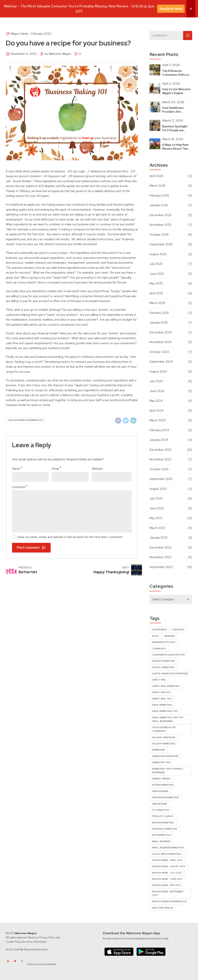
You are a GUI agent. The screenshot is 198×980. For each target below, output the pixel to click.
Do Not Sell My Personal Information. (27, 950)
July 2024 (156, 381)
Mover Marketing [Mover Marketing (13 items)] (163, 785)
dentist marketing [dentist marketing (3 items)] (164, 661)
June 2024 (157, 391)
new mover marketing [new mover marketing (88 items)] (166, 797)
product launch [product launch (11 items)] (163, 816)
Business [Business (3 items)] (170, 636)
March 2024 (157, 420)
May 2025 (156, 283)
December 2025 (160, 215)
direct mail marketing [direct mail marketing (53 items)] (166, 686)
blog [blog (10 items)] (155, 636)
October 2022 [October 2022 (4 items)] (161, 810)
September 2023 (161, 479)
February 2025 (159, 313)
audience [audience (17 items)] (178, 630)
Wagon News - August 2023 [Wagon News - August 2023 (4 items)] (169, 866)
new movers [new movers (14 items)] (160, 804)
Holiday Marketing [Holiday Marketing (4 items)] (164, 744)
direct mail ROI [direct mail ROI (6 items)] (161, 692)
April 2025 (156, 293)
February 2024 (159, 430)
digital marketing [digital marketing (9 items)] (163, 667)
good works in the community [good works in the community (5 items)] (164, 729)
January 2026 (159, 205)
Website (97, 469)
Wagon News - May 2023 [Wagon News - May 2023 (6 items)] (166, 885)
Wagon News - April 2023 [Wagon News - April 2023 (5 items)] (167, 860)
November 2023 (160, 459)
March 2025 (157, 303)
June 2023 (157, 508)
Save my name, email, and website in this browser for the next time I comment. (70, 537)
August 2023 (158, 489)
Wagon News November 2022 (26, 420)
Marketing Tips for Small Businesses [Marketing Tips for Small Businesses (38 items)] (168, 771)
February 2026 (159, 196)
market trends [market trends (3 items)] (161, 779)
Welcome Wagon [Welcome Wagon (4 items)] (163, 908)
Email (56, 469)
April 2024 (156, 411)
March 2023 (157, 528)
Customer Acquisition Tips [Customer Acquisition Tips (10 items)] (168, 655)
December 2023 (160, 450)
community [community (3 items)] (159, 649)
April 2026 (156, 176)
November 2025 (160, 225)
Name (17, 469)
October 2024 (159, 352)
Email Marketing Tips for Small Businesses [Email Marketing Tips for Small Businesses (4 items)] (167, 719)
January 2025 (159, 323)
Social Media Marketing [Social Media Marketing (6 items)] (167, 854)
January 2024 (159, 440)
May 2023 (156, 518)
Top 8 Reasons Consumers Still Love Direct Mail (176, 75)
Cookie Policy (14, 942)
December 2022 (160, 547)
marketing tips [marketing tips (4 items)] (161, 762)
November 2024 (160, 342)
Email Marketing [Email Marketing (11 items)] (162, 705)
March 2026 (157, 186)
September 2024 (161, 362)
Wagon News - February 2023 (31, 34)
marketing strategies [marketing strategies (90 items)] (165, 756)
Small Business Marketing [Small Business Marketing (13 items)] (168, 848)
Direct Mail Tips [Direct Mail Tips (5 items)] (162, 699)
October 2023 (159, 469)
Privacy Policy (47, 938)
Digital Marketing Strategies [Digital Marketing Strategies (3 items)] (170, 674)
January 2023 (158, 538)
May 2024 (156, 401)
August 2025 (158, 254)
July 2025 (156, 264)
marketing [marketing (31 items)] (159, 750)
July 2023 (156, 499)
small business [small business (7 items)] (161, 841)
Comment (20, 487)
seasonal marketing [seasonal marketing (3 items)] (165, 829)
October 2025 (159, 235)
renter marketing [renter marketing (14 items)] (163, 823)
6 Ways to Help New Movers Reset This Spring (175, 149)
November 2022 (160, 557)
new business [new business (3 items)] (160, 791)
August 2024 (158, 372)
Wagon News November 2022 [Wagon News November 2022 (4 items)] (170, 901)
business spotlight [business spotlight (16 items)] (164, 642)
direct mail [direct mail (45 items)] (159, 680)
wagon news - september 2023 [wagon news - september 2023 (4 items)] (168, 893)
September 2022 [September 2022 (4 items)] (162, 835)
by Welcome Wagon (58, 54)
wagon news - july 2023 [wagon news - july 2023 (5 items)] (167, 873)
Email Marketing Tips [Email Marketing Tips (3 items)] (165, 711)
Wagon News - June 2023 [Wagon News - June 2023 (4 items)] (167, 879)
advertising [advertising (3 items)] (159, 630)
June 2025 (157, 274)
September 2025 (161, 244)
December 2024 (161, 332)
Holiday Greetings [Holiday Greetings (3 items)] (164, 737)
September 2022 (161, 567)
